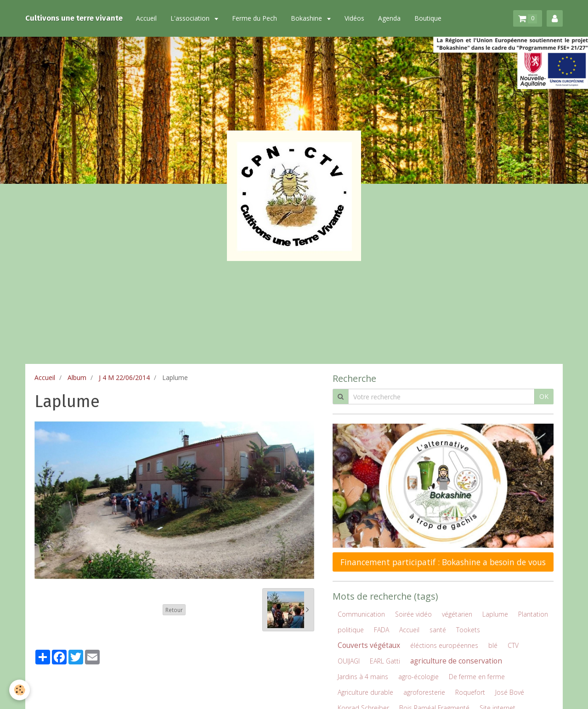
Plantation (533, 614)
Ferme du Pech (255, 18)
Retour (174, 610)
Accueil (147, 18)
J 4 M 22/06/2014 (124, 377)
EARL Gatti (385, 661)
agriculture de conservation (456, 661)
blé (493, 645)
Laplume (495, 614)
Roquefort (470, 692)
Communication (361, 614)
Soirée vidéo (413, 614)
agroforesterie (424, 692)
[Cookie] (20, 690)
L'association (192, 18)
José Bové (510, 692)
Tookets (468, 630)
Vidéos (355, 18)
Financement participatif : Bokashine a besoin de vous (443, 562)
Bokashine (308, 18)
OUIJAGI (349, 661)
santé (438, 630)
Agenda (390, 18)
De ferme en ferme (477, 677)
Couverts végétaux (369, 645)
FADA (382, 630)
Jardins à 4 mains (363, 677)
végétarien (457, 614)
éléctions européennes (444, 645)
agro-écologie (418, 677)
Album (77, 377)
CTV (513, 645)
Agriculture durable (365, 692)
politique (351, 630)
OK (544, 396)
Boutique (429, 18)
